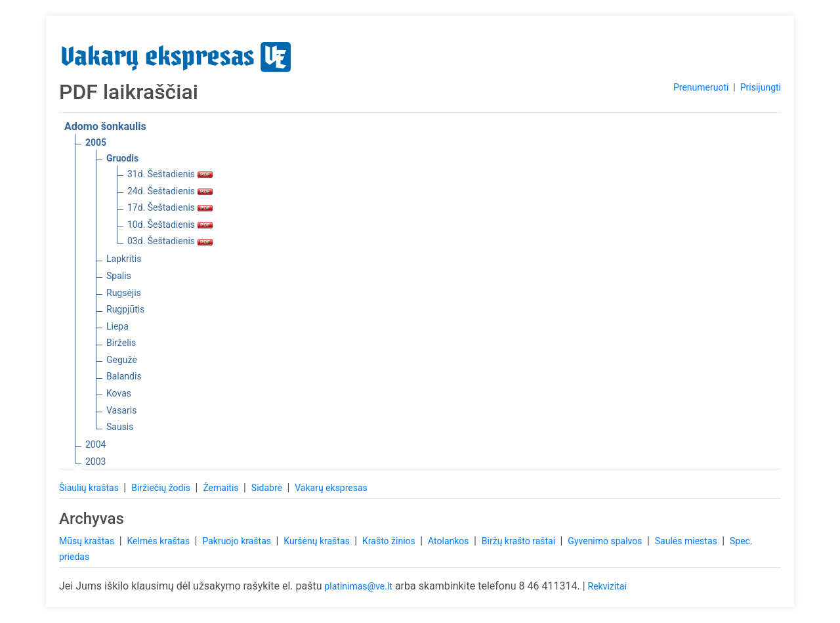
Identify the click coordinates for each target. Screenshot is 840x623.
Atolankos (450, 541)
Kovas (119, 393)
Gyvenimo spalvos (606, 541)
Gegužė (122, 360)
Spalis (119, 276)
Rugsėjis (124, 293)
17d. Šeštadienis (170, 207)
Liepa (117, 326)
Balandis (124, 376)
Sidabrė (268, 488)
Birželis (121, 343)
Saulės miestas (687, 541)
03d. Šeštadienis (170, 241)
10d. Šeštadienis (170, 225)
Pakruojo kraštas (238, 541)
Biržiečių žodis (162, 488)
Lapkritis (124, 259)
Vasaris (121, 410)
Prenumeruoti (701, 87)
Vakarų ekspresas (331, 488)
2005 (96, 142)
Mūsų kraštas (88, 541)
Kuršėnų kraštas (318, 541)
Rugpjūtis (125, 309)
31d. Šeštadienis (170, 174)
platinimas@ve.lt (358, 586)
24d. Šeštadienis (170, 191)
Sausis (120, 427)
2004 (95, 444)
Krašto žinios (390, 541)
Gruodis (122, 158)
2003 (95, 462)
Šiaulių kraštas (90, 488)
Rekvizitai (607, 586)
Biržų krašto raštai (520, 541)
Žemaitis (222, 488)
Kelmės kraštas (159, 541)
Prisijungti (761, 87)
